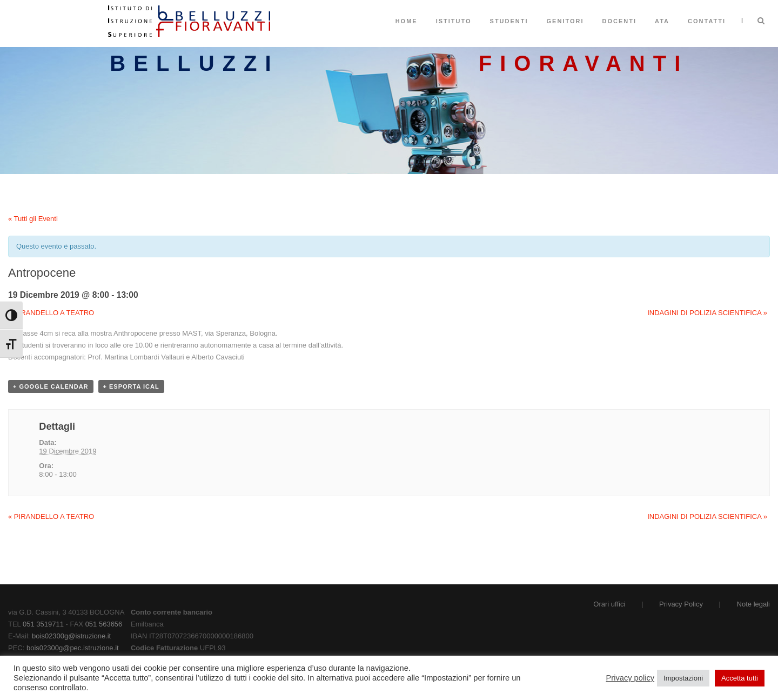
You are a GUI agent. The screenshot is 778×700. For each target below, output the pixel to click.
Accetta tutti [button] (740, 678)
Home (407, 21)
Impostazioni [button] (683, 678)
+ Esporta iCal (131, 386)
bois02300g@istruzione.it (71, 636)
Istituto (454, 21)
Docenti (620, 21)
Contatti (707, 21)
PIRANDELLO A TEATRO (51, 313)
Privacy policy (631, 678)
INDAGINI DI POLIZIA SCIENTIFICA (707, 313)
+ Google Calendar (51, 386)
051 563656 (104, 624)
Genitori (565, 21)
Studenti (509, 21)
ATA (662, 21)
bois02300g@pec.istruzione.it (73, 648)
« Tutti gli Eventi (33, 219)
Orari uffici (609, 604)
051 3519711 (43, 624)
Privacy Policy (681, 604)
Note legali (753, 604)
